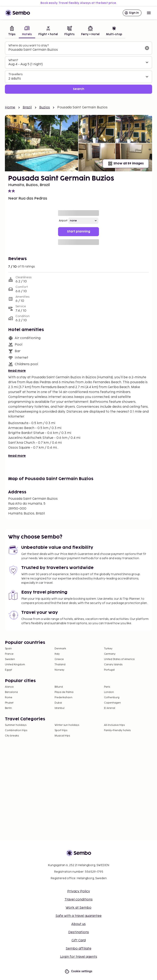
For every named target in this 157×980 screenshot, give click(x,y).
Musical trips (62, 736)
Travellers (15, 74)
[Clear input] (147, 48)
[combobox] (75, 50)
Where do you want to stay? (29, 45)
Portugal (109, 670)
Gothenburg (112, 698)
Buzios (45, 107)
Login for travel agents (79, 957)
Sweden (10, 659)
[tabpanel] (78, 68)
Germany (110, 654)
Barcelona (11, 692)
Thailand (60, 665)
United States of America (119, 659)
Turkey (108, 649)
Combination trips (16, 730)
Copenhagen (112, 703)
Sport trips (61, 730)
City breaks (12, 736)
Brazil (27, 107)
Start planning (79, 232)
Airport (63, 221)
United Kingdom (15, 665)
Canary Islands (113, 665)
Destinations (79, 932)
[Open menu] (149, 13)
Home (10, 107)
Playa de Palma (64, 692)
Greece (59, 659)
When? (13, 60)
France (9, 654)
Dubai (58, 703)
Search (79, 89)
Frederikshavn (63, 698)
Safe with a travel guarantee (79, 916)
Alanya (9, 687)
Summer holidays (16, 725)
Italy (57, 654)
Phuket (9, 703)
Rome (9, 698)
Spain (8, 649)
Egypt (8, 670)
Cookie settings (78, 971)
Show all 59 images (126, 164)
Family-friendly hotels (117, 730)
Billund (59, 687)
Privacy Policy (79, 891)
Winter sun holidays (67, 725)
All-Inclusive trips (114, 725)
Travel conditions (79, 900)
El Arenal (110, 708)
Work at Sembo (78, 908)
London (109, 692)
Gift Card (79, 940)
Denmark (60, 649)
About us (78, 924)
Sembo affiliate (79, 949)
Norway (59, 670)
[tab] (12, 31)
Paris (107, 687)
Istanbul (59, 708)
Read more (17, 371)
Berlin (8, 708)
